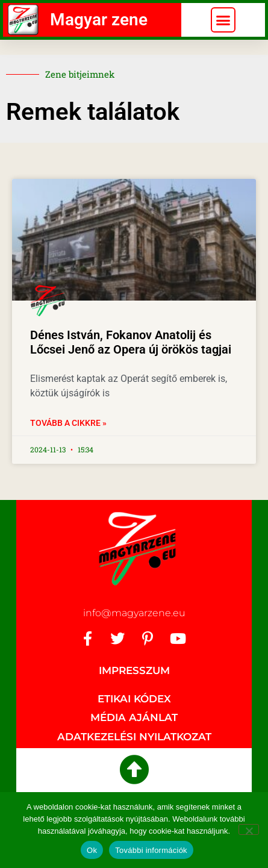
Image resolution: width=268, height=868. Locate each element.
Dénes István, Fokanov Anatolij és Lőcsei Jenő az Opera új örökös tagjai (131, 342)
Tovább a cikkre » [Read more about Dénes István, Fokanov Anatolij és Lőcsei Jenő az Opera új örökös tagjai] (68, 423)
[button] (223, 20)
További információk (151, 850)
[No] (249, 829)
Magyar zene (99, 20)
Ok (92, 850)
